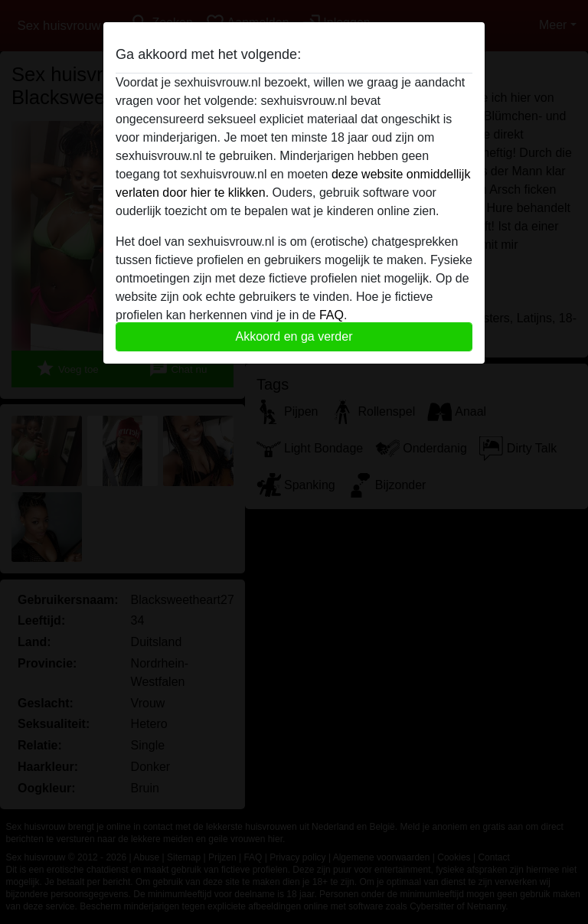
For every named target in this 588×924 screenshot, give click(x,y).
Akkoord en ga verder (294, 336)
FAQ (332, 315)
